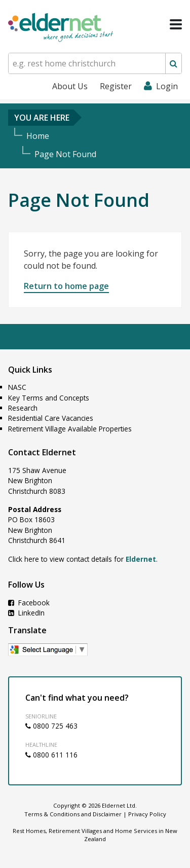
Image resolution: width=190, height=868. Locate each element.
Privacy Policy (147, 814)
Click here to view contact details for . (83, 559)
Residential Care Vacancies (51, 418)
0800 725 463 (51, 726)
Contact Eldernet (42, 452)
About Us (70, 86)
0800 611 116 (51, 755)
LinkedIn (26, 613)
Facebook (29, 603)
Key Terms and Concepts (49, 398)
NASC (17, 387)
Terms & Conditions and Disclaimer (73, 814)
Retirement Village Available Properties (70, 429)
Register (116, 86)
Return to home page (66, 286)
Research (23, 408)
